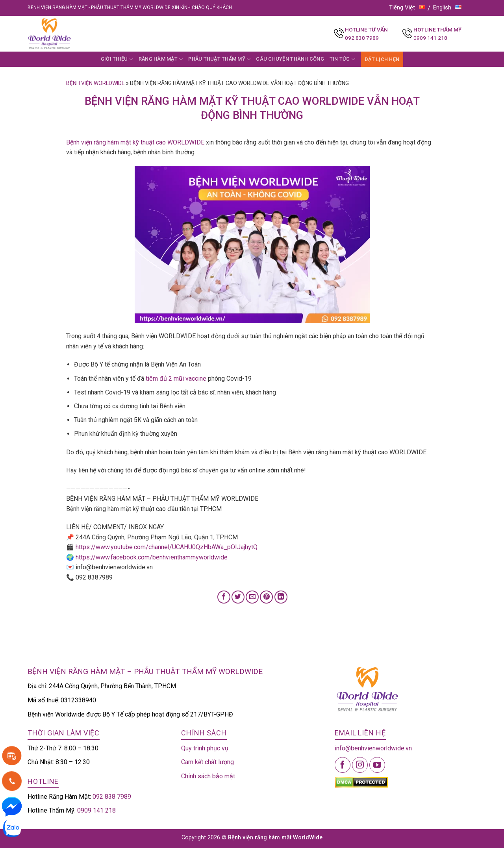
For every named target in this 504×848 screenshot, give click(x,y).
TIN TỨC (342, 59)
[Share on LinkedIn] (281, 597)
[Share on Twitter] (238, 597)
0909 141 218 (430, 38)
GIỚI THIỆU (117, 59)
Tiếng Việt (407, 7)
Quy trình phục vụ (205, 748)
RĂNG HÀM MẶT (161, 59)
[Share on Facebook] (224, 597)
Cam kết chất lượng (208, 762)
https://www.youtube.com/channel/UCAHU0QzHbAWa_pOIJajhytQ (167, 547)
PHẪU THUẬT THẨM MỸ (219, 59)
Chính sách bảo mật (208, 776)
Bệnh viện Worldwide (95, 83)
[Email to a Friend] (252, 597)
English (447, 7)
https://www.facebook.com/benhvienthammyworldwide (152, 557)
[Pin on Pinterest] (266, 597)
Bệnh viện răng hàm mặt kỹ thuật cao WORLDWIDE (135, 142)
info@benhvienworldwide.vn (373, 748)
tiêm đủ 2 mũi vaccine (176, 379)
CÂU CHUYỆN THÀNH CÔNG (290, 59)
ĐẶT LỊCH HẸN (382, 59)
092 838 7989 (362, 38)
